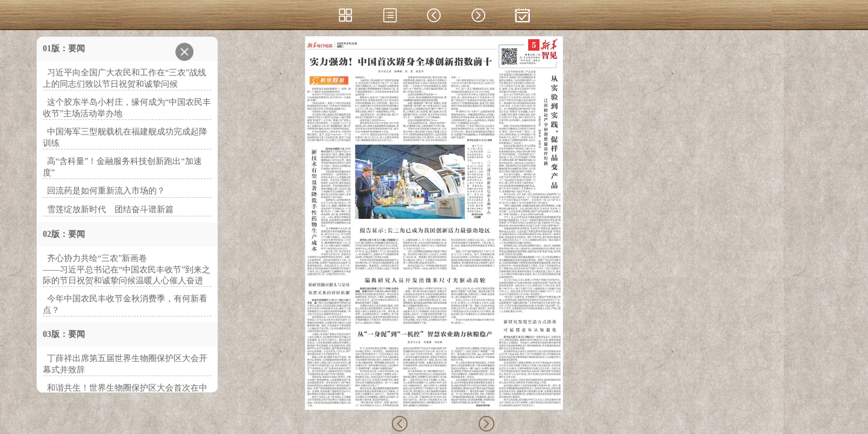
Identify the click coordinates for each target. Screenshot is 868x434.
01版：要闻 (64, 49)
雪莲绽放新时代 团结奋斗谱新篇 (110, 209)
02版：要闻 (64, 234)
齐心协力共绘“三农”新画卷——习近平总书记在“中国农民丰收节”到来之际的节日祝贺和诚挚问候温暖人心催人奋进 (127, 269)
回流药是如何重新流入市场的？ (106, 191)
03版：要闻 (64, 334)
